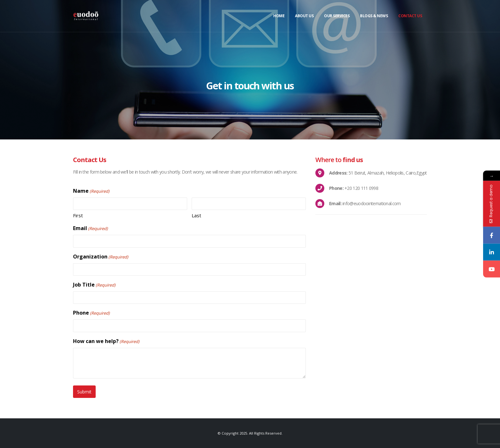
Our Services (337, 16)
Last (196, 215)
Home (279, 16)
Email (90, 228)
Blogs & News (374, 16)
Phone (91, 313)
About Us (304, 16)
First (78, 215)
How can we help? (106, 341)
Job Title (94, 285)
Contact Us (410, 16)
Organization (101, 257)
